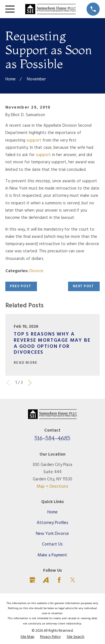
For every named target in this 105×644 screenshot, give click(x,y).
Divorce (36, 271)
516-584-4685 (52, 438)
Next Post (83, 286)
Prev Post (20, 286)
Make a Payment (52, 555)
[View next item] (30, 383)
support (34, 140)
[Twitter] (73, 580)
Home (53, 512)
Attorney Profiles (53, 523)
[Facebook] (59, 580)
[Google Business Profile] (32, 580)
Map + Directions (53, 487)
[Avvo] (46, 580)
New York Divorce (52, 534)
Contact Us (52, 544)
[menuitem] (27, 637)
